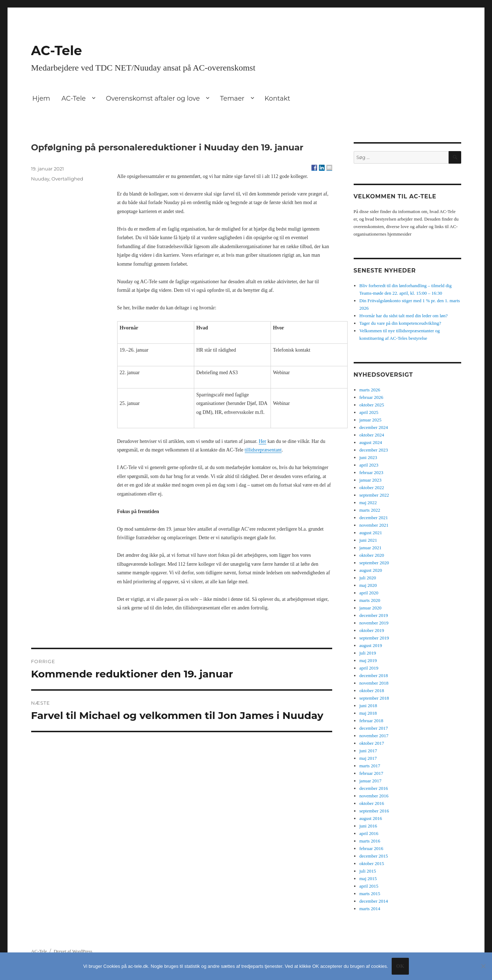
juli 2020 (368, 578)
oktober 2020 (372, 555)
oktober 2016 (372, 803)
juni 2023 (368, 457)
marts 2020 (370, 600)
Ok (400, 966)
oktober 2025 (372, 405)
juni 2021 (368, 540)
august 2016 (371, 818)
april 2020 (369, 593)
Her (262, 441)
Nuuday (40, 179)
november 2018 (374, 683)
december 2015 (374, 856)
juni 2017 (368, 751)
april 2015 (369, 886)
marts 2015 (370, 894)
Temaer (232, 98)
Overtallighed (68, 179)
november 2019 (374, 623)
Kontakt (277, 98)
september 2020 (374, 563)
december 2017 (374, 728)
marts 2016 (370, 841)
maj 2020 (368, 585)
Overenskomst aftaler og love (153, 98)
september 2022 (374, 495)
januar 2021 (371, 548)
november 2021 (374, 525)
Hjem (41, 98)
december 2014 (374, 901)
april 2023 (369, 465)
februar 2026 (371, 397)
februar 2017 (371, 773)
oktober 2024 (372, 435)
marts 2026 (370, 390)
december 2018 (374, 675)
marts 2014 (370, 909)
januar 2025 (371, 420)
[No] (483, 966)
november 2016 (374, 796)
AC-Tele (57, 50)
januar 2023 (371, 480)
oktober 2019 (372, 630)
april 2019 (369, 668)
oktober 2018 (372, 691)
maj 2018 (368, 713)
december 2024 (374, 427)
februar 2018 (371, 721)
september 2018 (374, 698)
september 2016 (374, 811)
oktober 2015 (372, 863)
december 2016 (374, 788)
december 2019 (374, 615)
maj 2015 (368, 878)
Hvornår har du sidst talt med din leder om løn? (404, 316)
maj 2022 (368, 503)
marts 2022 (370, 510)
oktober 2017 (372, 743)
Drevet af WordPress (73, 951)
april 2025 (369, 412)
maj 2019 (368, 660)
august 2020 (371, 570)
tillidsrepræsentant (263, 450)
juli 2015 (368, 871)
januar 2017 (371, 781)
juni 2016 (368, 826)
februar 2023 (371, 472)
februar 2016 (371, 848)
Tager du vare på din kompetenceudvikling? (400, 323)
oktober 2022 (372, 487)
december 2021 (374, 518)
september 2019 (374, 638)
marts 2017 (370, 766)
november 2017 (374, 736)
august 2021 (371, 533)
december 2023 (374, 450)
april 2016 (369, 833)
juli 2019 (368, 653)
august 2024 (371, 442)
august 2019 (371, 645)
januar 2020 (371, 608)
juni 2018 (368, 706)
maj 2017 (368, 758)
